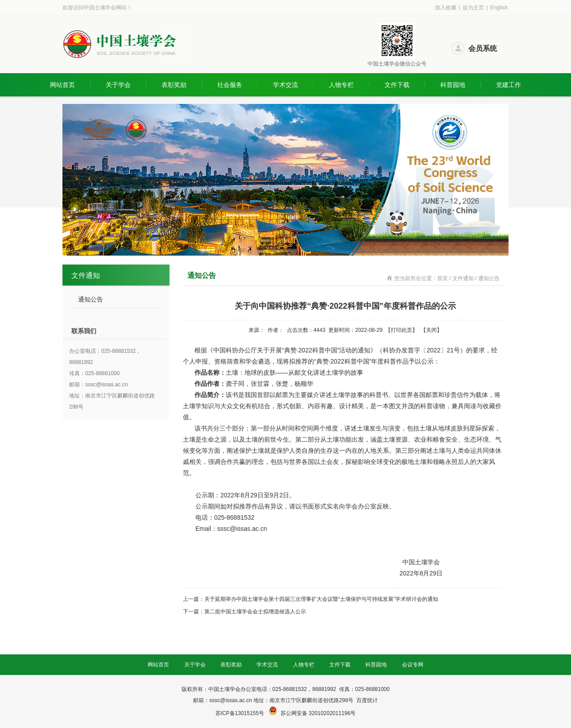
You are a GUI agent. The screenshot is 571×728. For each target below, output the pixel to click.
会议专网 (413, 665)
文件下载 (397, 85)
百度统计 (367, 700)
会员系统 (483, 48)
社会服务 (230, 85)
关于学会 (118, 85)
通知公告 (91, 299)
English (499, 8)
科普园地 (453, 85)
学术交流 (285, 85)
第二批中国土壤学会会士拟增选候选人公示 (255, 612)
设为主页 (473, 8)
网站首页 (62, 85)
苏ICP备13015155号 (241, 713)
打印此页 (401, 330)
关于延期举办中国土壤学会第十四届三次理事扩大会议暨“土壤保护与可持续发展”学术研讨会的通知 (321, 599)
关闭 (431, 330)
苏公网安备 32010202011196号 (318, 713)
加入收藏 (446, 8)
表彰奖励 (174, 85)
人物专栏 (341, 85)
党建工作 (509, 85)
